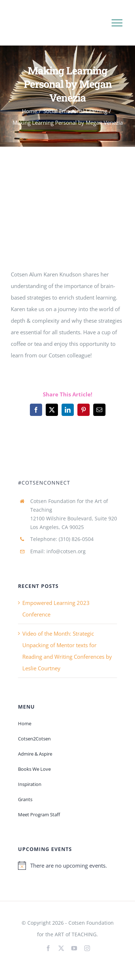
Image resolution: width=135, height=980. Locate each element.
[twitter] (61, 948)
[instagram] (87, 948)
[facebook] (48, 948)
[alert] (67, 865)
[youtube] (74, 948)
